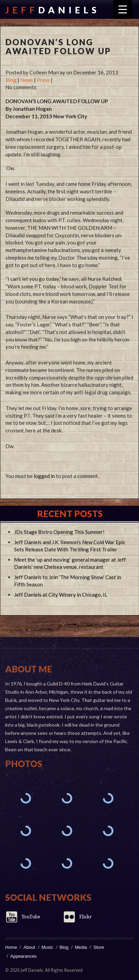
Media (81, 947)
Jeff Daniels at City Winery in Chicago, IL (61, 595)
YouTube (31, 917)
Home (11, 947)
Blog (11, 80)
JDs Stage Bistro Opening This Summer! (59, 532)
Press (43, 80)
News (27, 80)
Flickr (85, 917)
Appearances (24, 956)
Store (99, 947)
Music (47, 947)
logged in (44, 476)
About (29, 947)
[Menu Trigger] (123, 9)
